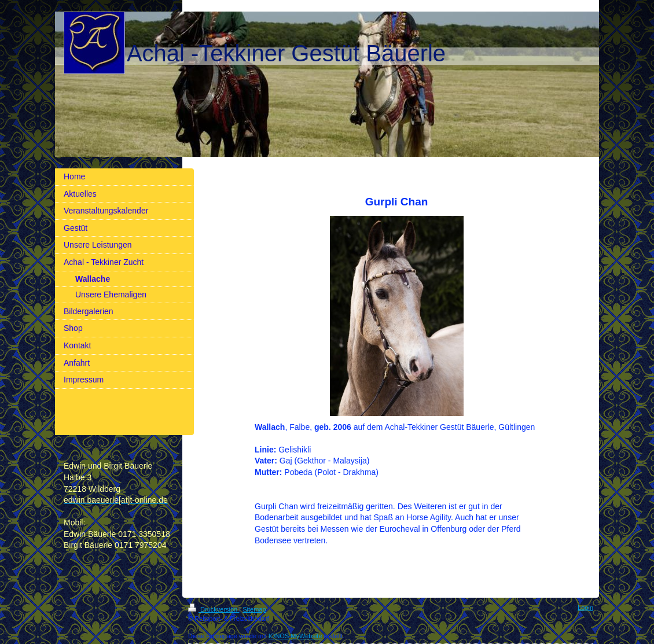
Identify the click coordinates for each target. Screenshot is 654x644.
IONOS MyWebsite (295, 636)
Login (585, 608)
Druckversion (214, 609)
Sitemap (254, 609)
